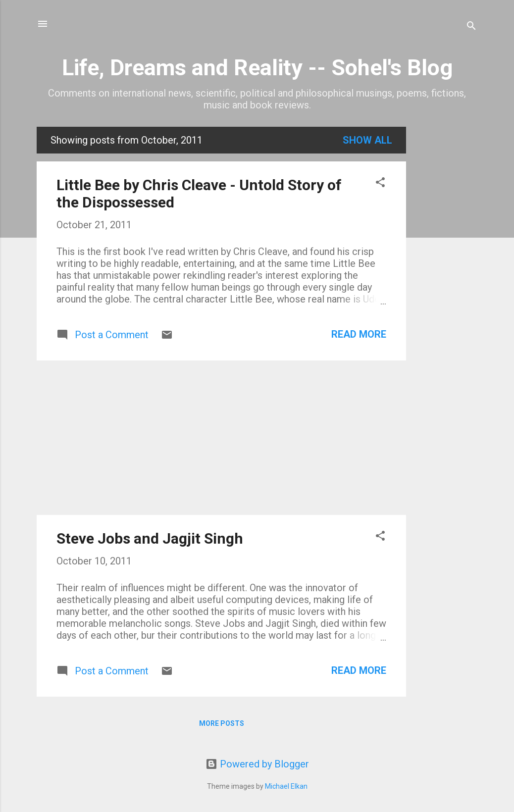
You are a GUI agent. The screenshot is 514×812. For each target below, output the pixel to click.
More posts (222, 723)
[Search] (471, 27)
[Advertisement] (446, 275)
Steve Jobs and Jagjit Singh (150, 538)
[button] (380, 183)
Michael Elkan (286, 786)
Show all (367, 140)
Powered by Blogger (257, 764)
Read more (359, 334)
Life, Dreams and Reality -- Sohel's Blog (257, 68)
